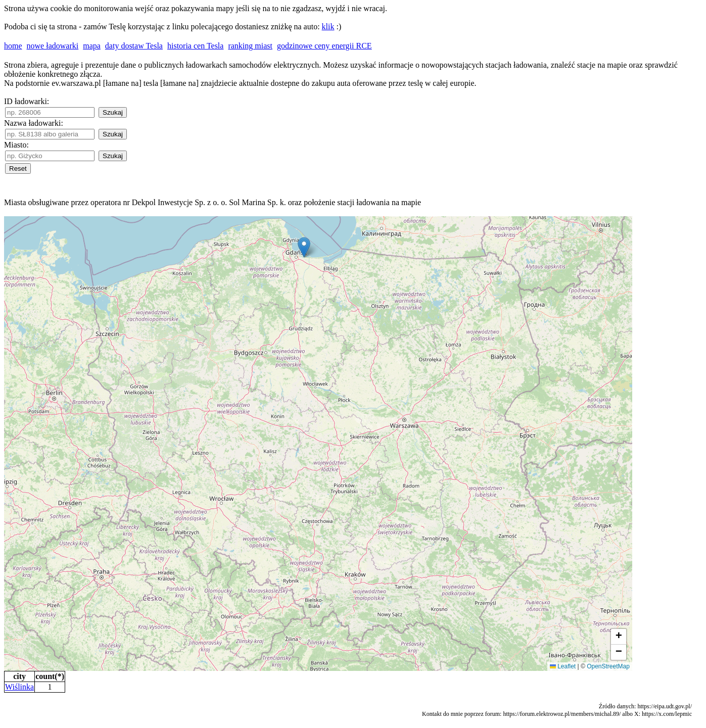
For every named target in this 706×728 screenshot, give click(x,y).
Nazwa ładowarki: (34, 123)
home (13, 46)
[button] (304, 247)
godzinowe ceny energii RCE (324, 46)
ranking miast (250, 46)
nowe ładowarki (53, 46)
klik (328, 27)
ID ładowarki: (27, 101)
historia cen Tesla (195, 46)
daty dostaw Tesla (134, 46)
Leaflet (563, 666)
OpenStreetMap (608, 666)
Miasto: (16, 145)
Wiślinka (19, 687)
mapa (92, 46)
